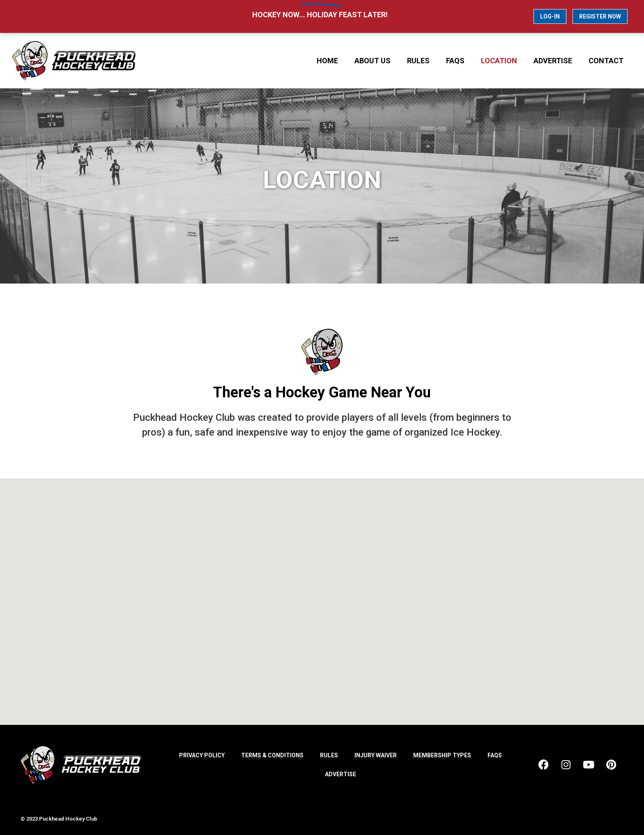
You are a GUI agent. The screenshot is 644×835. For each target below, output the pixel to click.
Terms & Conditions (272, 755)
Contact (606, 61)
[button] (331, 595)
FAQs (455, 61)
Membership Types (442, 755)
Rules (418, 61)
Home (327, 61)
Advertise (553, 61)
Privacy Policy (202, 755)
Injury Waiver (376, 755)
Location (499, 61)
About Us (373, 61)
